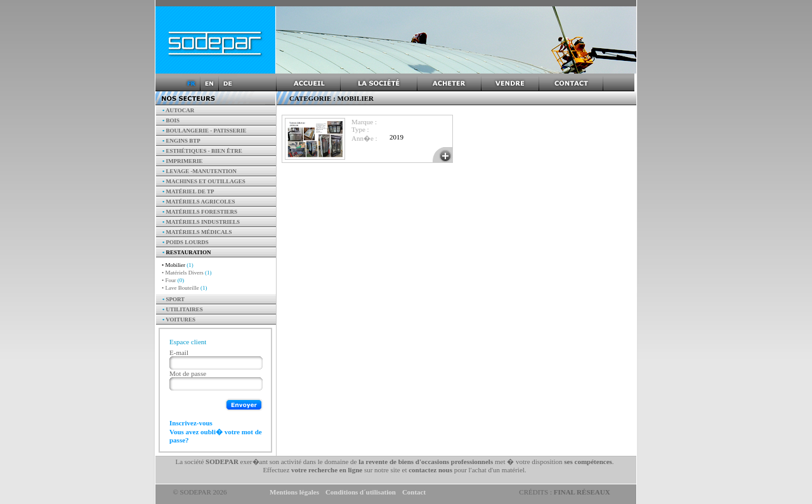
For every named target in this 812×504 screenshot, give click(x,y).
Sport (174, 299)
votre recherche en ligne (327, 470)
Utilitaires (183, 309)
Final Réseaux (582, 492)
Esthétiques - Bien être (202, 151)
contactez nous (430, 470)
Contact (414, 492)
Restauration (187, 252)
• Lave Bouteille (184, 288)
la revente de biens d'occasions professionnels (426, 462)
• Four (173, 280)
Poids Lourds (186, 242)
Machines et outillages (204, 181)
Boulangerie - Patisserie (205, 131)
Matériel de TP (188, 191)
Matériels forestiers (200, 212)
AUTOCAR (178, 110)
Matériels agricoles (199, 202)
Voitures (179, 320)
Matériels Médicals (197, 232)
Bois (171, 120)
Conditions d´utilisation (361, 492)
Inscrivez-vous (191, 423)
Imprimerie (182, 161)
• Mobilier (178, 265)
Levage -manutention (200, 171)
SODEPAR (222, 462)
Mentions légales (294, 492)
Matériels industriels (201, 222)
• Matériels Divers (187, 273)
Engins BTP (181, 141)
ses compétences (588, 462)
